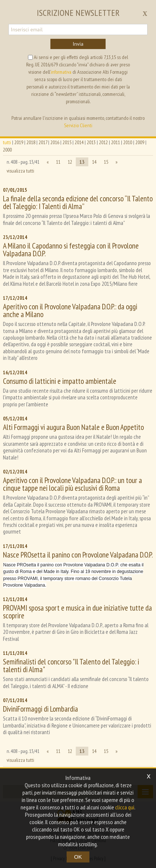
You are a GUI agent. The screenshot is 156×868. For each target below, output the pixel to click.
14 (94, 162)
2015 (67, 142)
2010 (128, 142)
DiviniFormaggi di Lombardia (40, 709)
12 (70, 162)
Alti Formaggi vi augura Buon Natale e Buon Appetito (73, 427)
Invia (78, 44)
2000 (7, 150)
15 (106, 162)
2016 (55, 142)
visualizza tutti (20, 171)
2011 (116, 142)
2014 (79, 142)
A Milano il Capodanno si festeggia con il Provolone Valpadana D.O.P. (71, 250)
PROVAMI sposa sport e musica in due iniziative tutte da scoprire (77, 612)
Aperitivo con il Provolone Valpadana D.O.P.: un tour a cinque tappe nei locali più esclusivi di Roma (72, 484)
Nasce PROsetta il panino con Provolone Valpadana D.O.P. (78, 555)
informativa (61, 72)
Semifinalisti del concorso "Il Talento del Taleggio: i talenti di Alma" (71, 666)
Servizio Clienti (78, 125)
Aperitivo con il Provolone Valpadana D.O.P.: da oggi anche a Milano (70, 310)
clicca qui (125, 807)
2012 (103, 142)
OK (78, 857)
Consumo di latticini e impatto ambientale (60, 381)
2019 (19, 142)
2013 (91, 142)
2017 (43, 142)
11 (58, 162)
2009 (140, 142)
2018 (31, 142)
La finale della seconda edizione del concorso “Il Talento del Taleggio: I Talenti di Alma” (78, 202)
